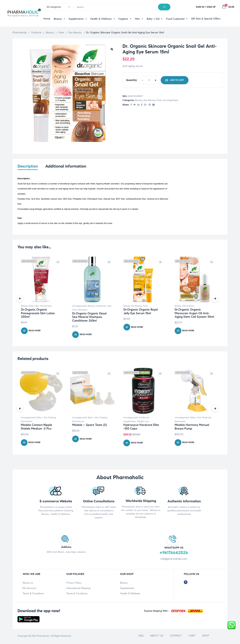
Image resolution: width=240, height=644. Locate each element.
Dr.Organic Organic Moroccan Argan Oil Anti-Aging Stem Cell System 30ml (194, 314)
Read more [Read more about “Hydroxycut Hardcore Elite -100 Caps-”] (137, 444)
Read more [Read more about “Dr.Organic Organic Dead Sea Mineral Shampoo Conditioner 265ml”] (86, 335)
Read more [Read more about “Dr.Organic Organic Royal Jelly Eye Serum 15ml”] (137, 328)
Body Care (34, 307)
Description (28, 166)
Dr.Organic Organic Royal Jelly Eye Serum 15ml (141, 312)
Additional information (66, 166)
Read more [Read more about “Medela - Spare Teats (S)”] (86, 440)
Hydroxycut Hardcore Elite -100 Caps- (141, 428)
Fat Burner (144, 418)
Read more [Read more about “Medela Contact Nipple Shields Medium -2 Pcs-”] (34, 443)
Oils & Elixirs (188, 307)
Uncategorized (170, 100)
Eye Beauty (150, 100)
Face (159, 100)
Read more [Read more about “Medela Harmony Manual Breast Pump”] (188, 443)
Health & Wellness (130, 594)
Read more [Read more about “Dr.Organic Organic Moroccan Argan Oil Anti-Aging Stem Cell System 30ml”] (188, 332)
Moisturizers (46, 307)
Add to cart (177, 80)
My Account (29, 589)
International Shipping (78, 589)
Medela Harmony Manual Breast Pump (192, 428)
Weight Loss (143, 422)
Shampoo (83, 311)
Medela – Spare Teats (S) (89, 426)
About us (28, 584)
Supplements (130, 422)
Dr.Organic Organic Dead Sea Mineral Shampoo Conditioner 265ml (89, 318)
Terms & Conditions (33, 594)
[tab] (28, 168)
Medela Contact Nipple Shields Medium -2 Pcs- (36, 428)
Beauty (139, 100)
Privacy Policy (74, 584)
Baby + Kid (42, 418)
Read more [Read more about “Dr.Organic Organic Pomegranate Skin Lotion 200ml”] (34, 332)
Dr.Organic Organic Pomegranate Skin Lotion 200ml (38, 314)
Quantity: (132, 80)
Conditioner (101, 307)
